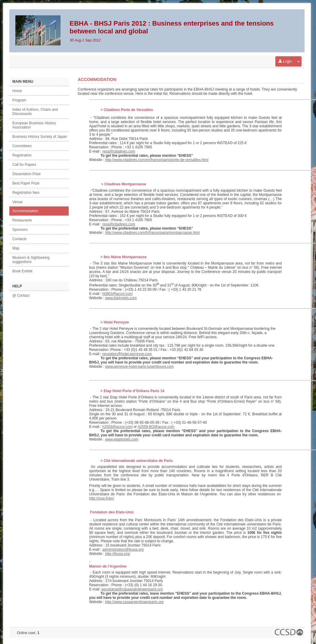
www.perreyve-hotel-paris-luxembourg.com (139, 367)
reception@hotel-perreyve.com (127, 354)
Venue (17, 202)
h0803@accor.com (117, 294)
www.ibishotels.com (121, 298)
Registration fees (26, 193)
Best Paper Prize (26, 183)
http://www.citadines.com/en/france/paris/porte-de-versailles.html (157, 160)
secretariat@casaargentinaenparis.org (132, 589)
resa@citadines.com (119, 151)
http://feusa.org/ (118, 554)
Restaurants (22, 220)
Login (285, 61)
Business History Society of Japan (40, 137)
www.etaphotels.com (122, 439)
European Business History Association (34, 125)
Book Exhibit (22, 271)
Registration (22, 155)
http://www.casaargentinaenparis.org (134, 602)
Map (16, 248)
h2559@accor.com (117, 427)
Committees (22, 146)
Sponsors (20, 230)
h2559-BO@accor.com (156, 427)
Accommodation (25, 211)
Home (17, 91)
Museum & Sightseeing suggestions (31, 260)
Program (19, 100)
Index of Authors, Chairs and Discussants (35, 112)
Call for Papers (24, 165)
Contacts (19, 239)
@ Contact (21, 296)
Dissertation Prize (27, 174)
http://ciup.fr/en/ (102, 498)
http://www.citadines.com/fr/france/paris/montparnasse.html (152, 233)
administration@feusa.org (123, 550)
